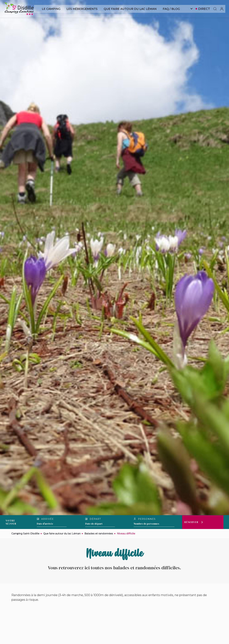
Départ (93, 519)
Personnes (145, 519)
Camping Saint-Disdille (26, 534)
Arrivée (45, 519)
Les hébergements (83, 9)
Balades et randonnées (100, 534)
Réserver (191, 522)
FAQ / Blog (173, 9)
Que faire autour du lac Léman (131, 9)
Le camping (52, 9)
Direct (206, 9)
